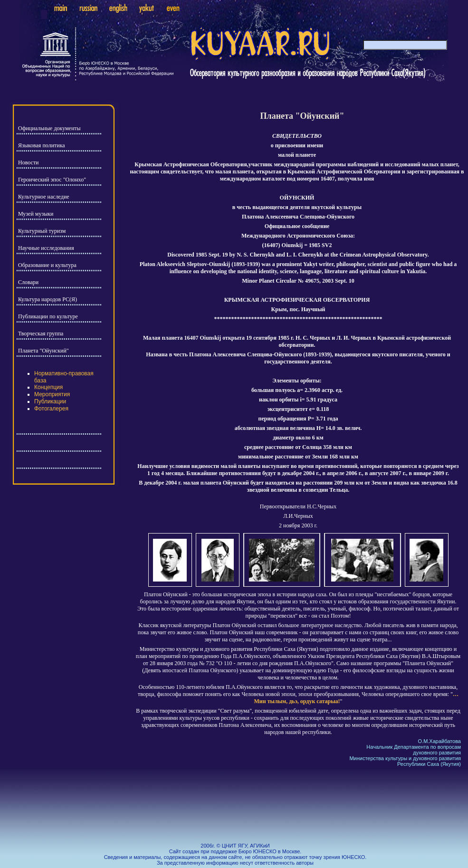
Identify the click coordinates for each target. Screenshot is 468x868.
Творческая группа (41, 334)
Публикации (50, 401)
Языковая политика (42, 145)
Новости (29, 162)
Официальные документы (49, 128)
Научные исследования (46, 248)
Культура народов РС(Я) (48, 299)
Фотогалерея (51, 409)
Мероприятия (52, 394)
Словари (28, 282)
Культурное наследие (44, 197)
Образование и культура (47, 265)
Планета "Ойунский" (43, 351)
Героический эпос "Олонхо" (52, 180)
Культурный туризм (42, 231)
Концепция (48, 387)
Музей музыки (36, 214)
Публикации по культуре (48, 316)
